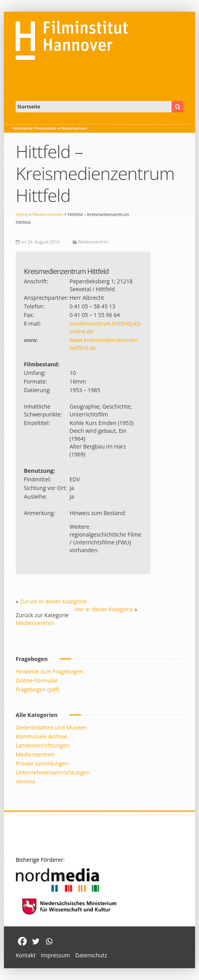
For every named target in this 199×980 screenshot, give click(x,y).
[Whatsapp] (49, 941)
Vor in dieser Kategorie (104, 609)
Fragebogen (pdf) (37, 689)
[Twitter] (36, 941)
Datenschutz (91, 955)
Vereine (25, 781)
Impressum (55, 955)
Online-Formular (37, 680)
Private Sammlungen (42, 763)
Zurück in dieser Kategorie (53, 601)
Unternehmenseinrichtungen (53, 772)
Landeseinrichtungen (43, 745)
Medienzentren (48, 214)
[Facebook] (22, 941)
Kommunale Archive (41, 736)
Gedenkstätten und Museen (51, 727)
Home (22, 214)
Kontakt (26, 955)
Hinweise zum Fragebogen (49, 671)
